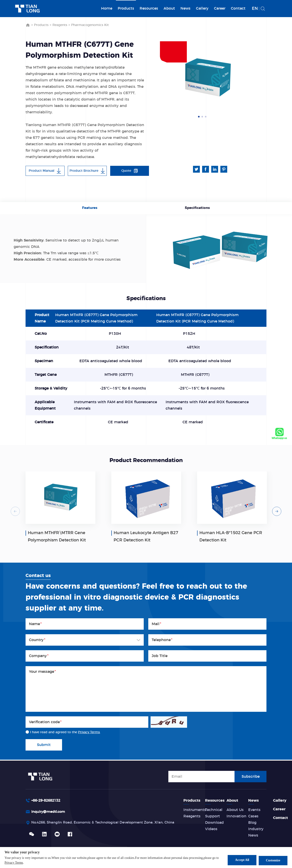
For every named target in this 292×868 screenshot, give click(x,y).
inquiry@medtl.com (50, 812)
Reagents (60, 25)
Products (126, 8)
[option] (208, 78)
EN (255, 9)
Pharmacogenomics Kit (90, 25)
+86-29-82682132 (47, 800)
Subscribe (251, 776)
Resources (149, 8)
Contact (238, 8)
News (185, 8)
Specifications (197, 209)
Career (220, 8)
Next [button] (253, 78)
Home (107, 8)
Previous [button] (15, 512)
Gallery (202, 8)
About (169, 8)
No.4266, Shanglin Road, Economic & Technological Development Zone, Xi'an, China (108, 823)
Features (90, 209)
